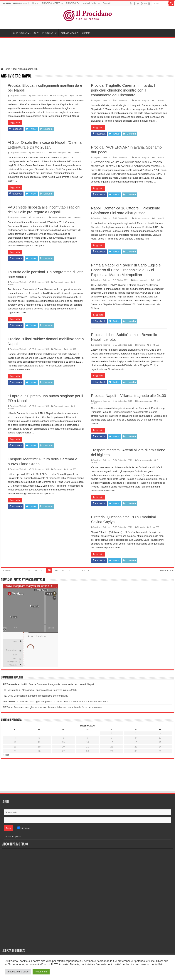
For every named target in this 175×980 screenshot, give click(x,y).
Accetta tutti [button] (41, 972)
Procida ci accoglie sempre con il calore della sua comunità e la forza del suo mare (64, 701)
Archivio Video (90, 3)
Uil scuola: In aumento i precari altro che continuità (41, 696)
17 (42, 570)
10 (23, 570)
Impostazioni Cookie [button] (18, 972)
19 (56, 570)
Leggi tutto (15, 123)
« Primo (7, 570)
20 (63, 570)
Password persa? (13, 837)
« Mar (6, 755)
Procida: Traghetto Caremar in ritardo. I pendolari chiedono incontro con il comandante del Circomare (123, 90)
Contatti (107, 3)
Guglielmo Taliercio (18, 96)
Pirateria (141, 345)
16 (35, 570)
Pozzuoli (58, 469)
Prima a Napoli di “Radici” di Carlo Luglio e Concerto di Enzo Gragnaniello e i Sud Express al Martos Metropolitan (126, 270)
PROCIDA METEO (51, 3)
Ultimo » (85, 570)
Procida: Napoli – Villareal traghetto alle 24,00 (128, 396)
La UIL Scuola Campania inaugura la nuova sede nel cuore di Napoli (57, 684)
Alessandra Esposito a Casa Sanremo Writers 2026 (49, 690)
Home (35, 3)
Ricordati (24, 828)
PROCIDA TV (73, 3)
